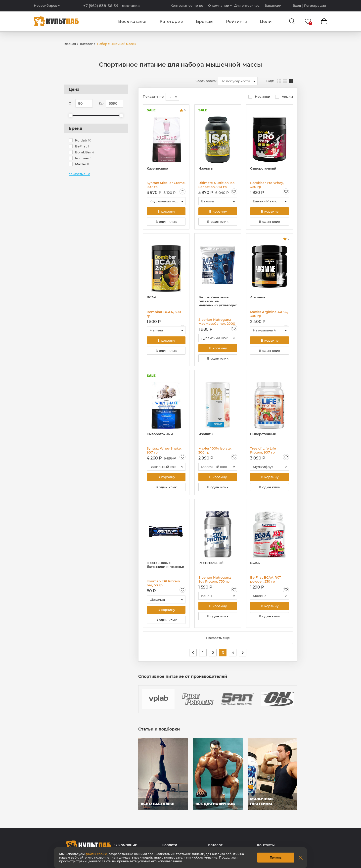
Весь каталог (133, 21)
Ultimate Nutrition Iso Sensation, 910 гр (216, 185)
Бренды (205, 21)
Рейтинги (237, 21)
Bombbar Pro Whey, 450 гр (267, 185)
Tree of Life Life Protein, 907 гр (263, 450)
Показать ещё (218, 638)
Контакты (266, 845)
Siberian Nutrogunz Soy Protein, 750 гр (215, 579)
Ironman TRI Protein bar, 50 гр (163, 583)
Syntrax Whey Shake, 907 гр (164, 450)
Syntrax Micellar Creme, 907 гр (166, 185)
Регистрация (315, 6)
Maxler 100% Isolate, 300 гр (215, 450)
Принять (276, 858)
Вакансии (273, 5)
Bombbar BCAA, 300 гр (164, 314)
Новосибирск (45, 6)
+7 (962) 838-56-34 (112, 6)
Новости (169, 845)
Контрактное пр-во (187, 5)
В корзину (166, 211)
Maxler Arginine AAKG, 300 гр (269, 314)
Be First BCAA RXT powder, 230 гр (266, 579)
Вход (297, 6)
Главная (70, 44)
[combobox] (238, 81)
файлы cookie (96, 854)
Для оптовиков (247, 5)
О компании (219, 5)
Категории (172, 21)
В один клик (166, 222)
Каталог (86, 44)
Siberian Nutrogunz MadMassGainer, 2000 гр (217, 321)
